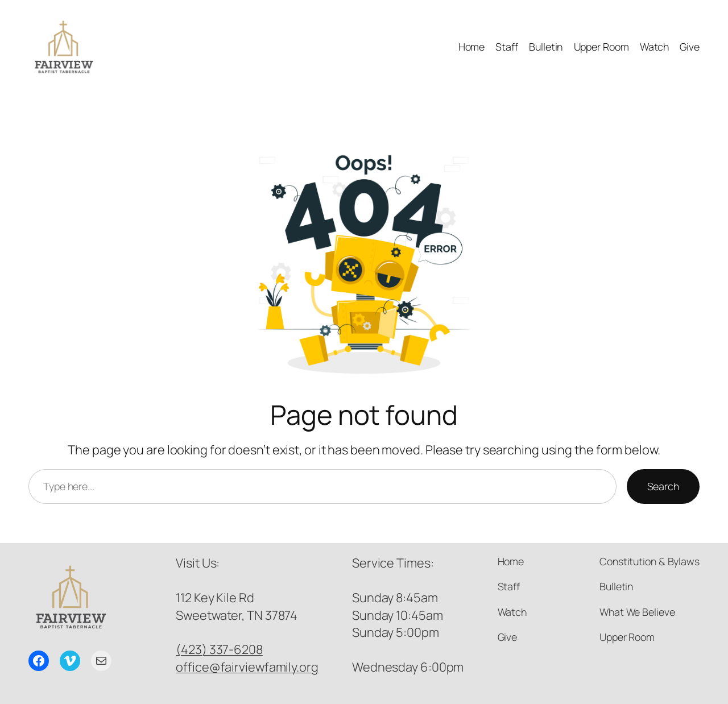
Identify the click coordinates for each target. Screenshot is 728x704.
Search (663, 486)
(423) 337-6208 (219, 649)
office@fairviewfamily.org (247, 667)
